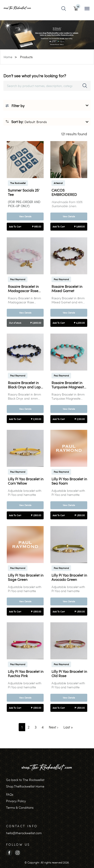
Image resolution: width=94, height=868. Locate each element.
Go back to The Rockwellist (25, 780)
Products (26, 57)
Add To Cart (25, 227)
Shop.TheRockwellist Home (25, 786)
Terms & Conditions (20, 807)
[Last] (68, 727)
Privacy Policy (16, 801)
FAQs (10, 794)
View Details (25, 216)
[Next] (54, 727)
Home (8, 57)
